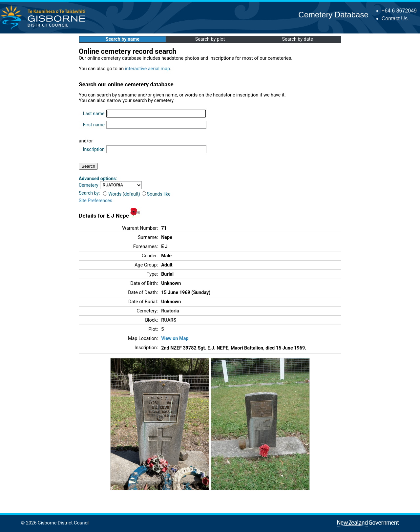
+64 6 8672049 (399, 11)
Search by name (123, 39)
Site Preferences (95, 201)
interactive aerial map (147, 69)
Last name (94, 114)
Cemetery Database (333, 15)
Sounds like (156, 194)
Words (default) (122, 194)
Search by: (89, 193)
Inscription (94, 149)
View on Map (175, 339)
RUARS (169, 320)
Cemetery (89, 185)
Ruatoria (170, 311)
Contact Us (395, 19)
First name (94, 125)
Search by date (297, 39)
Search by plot (210, 39)
